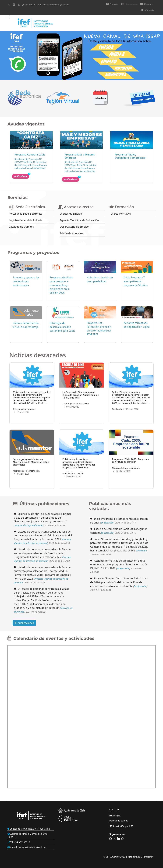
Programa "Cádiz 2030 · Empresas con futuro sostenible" (130, 460)
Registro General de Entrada (26, 220)
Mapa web (147, 4)
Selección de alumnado (24, 409)
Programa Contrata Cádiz (30, 155)
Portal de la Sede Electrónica (26, 214)
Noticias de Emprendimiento (126, 468)
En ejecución (107, 523)
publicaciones (24, 623)
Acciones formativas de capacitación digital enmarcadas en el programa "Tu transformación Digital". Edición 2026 (119, 564)
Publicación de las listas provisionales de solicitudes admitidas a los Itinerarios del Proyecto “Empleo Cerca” (79, 463)
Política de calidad (119, 821)
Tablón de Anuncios (71, 233)
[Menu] (7, 23)
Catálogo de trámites (21, 227)
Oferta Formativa (121, 214)
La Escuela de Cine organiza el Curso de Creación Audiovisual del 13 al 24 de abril (81, 395)
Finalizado (117, 409)
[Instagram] (19, 5)
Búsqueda (147, 10)
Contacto (112, 4)
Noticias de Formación (73, 473)
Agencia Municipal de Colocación (79, 220)
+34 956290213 (32, 5)
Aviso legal (115, 815)
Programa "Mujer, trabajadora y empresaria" (131, 156)
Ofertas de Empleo (71, 214)
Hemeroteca (129, 4)
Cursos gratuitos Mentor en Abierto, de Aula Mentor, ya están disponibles (31, 462)
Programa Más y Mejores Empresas (80, 156)
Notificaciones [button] (22, 176)
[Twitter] (9, 5)
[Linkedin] (14, 5)
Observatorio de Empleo (74, 227)
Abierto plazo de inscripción (76, 404)
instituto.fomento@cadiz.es (56, 5)
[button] (111, 839)
